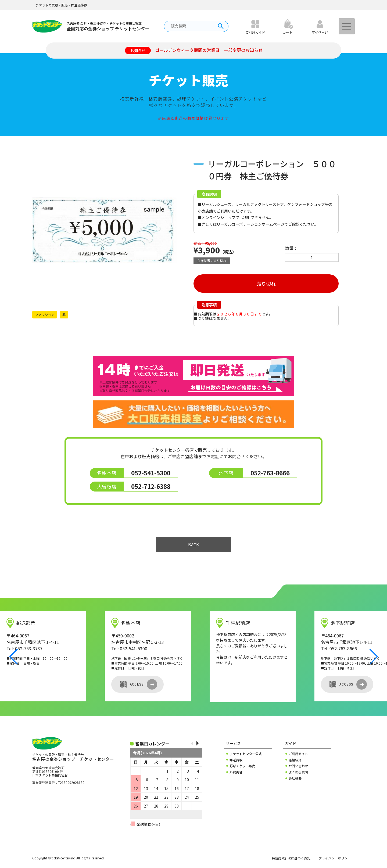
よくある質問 (298, 772)
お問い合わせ (298, 766)
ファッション (45, 315)
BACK (193, 544)
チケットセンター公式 (246, 754)
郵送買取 (236, 760)
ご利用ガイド (298, 754)
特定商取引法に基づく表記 (291, 858)
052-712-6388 (151, 486)
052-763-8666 (270, 473)
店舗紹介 (295, 760)
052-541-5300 (151, 473)
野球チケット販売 (242, 766)
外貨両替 (236, 772)
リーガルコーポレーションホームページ (250, 224)
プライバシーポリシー (335, 858)
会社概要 (295, 778)
